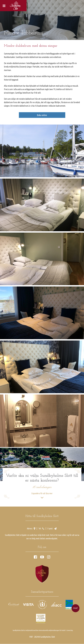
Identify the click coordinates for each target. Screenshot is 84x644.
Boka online (42, 115)
